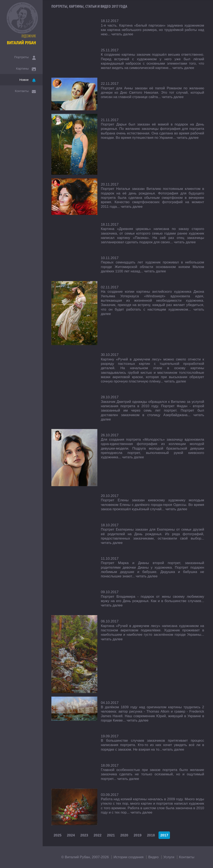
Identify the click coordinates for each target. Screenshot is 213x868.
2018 (151, 835)
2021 (111, 835)
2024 (71, 835)
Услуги (169, 857)
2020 (124, 835)
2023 (84, 835)
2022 (98, 835)
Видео (154, 857)
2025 (58, 835)
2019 (137, 835)
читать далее (122, 34)
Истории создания (129, 857)
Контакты (187, 857)
